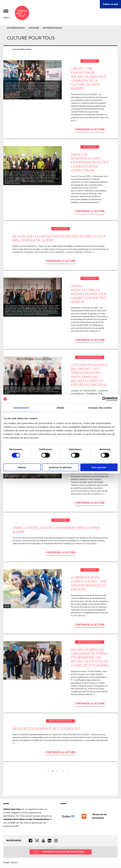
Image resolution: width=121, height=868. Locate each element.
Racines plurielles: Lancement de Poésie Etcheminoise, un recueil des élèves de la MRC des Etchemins (90, 658)
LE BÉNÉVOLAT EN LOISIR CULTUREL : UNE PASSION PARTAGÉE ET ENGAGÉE (89, 584)
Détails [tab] (60, 408)
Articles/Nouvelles (22, 49)
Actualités (90, 61)
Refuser (22, 467)
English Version (10, 863)
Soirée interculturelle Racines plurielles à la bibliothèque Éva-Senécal (89, 294)
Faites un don (110, 4)
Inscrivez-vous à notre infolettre (63, 852)
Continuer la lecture (90, 130)
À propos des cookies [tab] (100, 408)
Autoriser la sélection (61, 467)
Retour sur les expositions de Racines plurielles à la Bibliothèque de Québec (59, 239)
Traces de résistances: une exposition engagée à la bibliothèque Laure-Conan (90, 163)
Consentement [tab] (21, 408)
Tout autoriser (99, 467)
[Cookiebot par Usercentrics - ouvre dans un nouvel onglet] (104, 399)
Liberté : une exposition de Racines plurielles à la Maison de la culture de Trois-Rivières (88, 79)
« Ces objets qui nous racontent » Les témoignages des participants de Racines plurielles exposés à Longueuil (89, 375)
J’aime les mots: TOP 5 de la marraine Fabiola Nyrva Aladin (56, 530)
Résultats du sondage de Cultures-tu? (46, 729)
